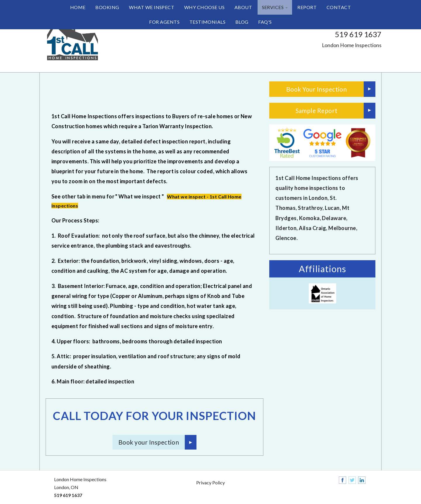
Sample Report (317, 110)
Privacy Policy (210, 482)
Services (275, 7)
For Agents (164, 22)
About (243, 7)
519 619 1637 (358, 34)
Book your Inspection (149, 442)
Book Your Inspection (317, 89)
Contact (339, 7)
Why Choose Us (204, 7)
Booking (107, 7)
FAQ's (265, 22)
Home (78, 7)
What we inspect (152, 7)
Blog (242, 22)
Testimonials (208, 22)
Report (307, 7)
